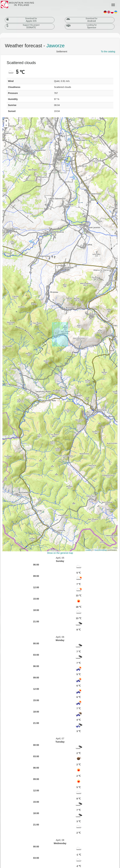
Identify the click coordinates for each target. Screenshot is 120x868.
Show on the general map (60, 553)
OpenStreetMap (101, 550)
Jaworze (56, 46)
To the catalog (108, 52)
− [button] (6, 125)
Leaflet (88, 550)
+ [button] (6, 121)
